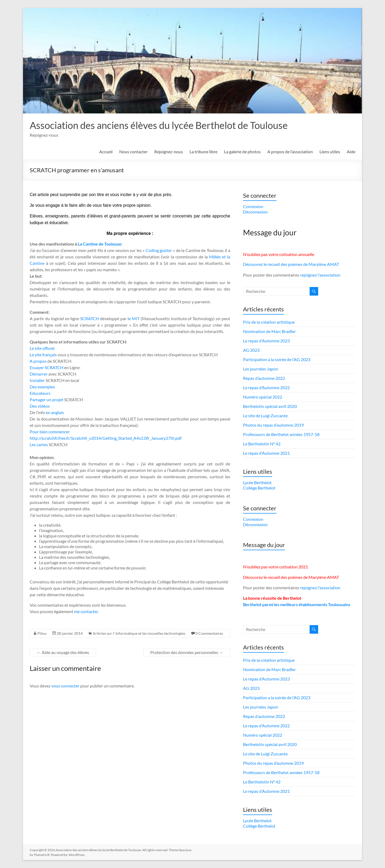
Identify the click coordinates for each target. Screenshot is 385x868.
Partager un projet (47, 399)
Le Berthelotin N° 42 (262, 444)
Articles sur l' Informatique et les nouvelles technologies (139, 633)
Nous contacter (133, 152)
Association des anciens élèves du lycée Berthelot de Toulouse (159, 125)
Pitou (42, 633)
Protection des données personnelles (187, 652)
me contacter (86, 611)
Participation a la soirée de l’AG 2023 (277, 359)
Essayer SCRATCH (47, 367)
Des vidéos (40, 406)
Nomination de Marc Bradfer (269, 331)
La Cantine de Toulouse (100, 244)
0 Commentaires (209, 633)
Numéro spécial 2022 (263, 397)
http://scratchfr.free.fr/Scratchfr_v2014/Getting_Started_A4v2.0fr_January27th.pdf (106, 438)
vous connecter (65, 686)
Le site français (43, 355)
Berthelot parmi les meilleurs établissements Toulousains (297, 604)
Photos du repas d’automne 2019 (273, 425)
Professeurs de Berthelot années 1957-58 (281, 434)
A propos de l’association (290, 152)
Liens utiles (330, 152)
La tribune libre (203, 152)
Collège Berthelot (259, 488)
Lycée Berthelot (257, 482)
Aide (351, 152)
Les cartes (39, 444)
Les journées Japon (261, 369)
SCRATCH (90, 318)
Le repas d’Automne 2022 (266, 387)
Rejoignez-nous (169, 152)
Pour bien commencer (50, 432)
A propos (38, 361)
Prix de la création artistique (269, 322)
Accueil (106, 152)
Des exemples (42, 387)
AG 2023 (251, 350)
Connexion (253, 206)
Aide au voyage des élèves (63, 652)
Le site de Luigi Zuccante (265, 416)
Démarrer (39, 374)
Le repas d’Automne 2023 (266, 341)
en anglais (55, 412)
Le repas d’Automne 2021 (266, 453)
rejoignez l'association (320, 275)
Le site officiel (42, 348)
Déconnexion (255, 212)
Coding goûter (159, 250)
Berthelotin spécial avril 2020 (270, 406)
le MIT (134, 318)
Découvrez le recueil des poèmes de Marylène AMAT (291, 264)
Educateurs (40, 393)
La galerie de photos (242, 152)
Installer (37, 380)
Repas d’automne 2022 (264, 378)
